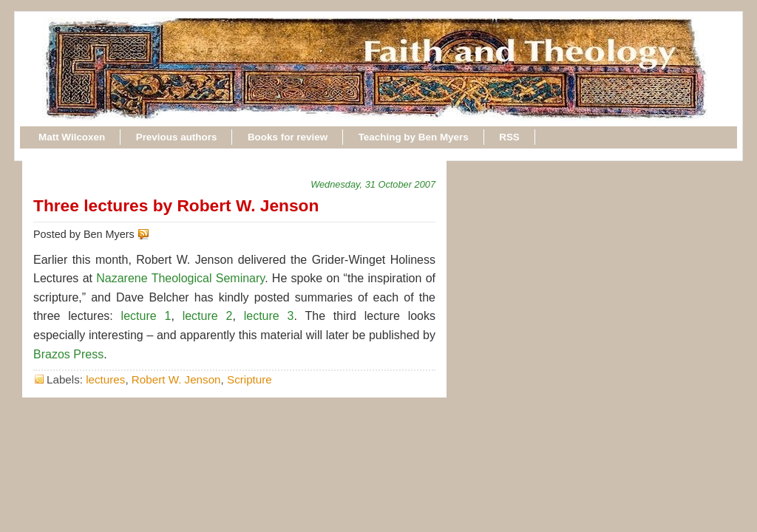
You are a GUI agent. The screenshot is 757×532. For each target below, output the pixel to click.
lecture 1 (146, 316)
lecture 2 (208, 316)
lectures (105, 379)
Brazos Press (68, 354)
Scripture (249, 379)
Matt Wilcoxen (72, 137)
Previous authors (177, 137)
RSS (509, 137)
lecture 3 (269, 316)
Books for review (288, 137)
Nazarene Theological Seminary (180, 278)
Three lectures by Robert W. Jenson (176, 205)
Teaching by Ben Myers (414, 137)
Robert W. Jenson (176, 379)
